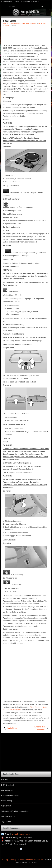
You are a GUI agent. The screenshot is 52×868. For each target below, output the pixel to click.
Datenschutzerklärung (34, 860)
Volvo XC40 (6, 806)
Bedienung (42, 23)
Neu (2, 860)
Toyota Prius (6, 822)
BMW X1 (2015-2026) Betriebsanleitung (23, 23)
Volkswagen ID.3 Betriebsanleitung (15, 811)
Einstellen (6, 26)
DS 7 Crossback (25, 2)
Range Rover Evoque (10, 795)
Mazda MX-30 (35, 2)
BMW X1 (17, 2)
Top (7, 860)
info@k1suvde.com (21, 834)
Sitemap (13, 860)
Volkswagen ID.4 (8, 816)
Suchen (21, 860)
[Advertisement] (26, 35)
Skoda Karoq (6, 801)
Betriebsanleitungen (7, 2)
